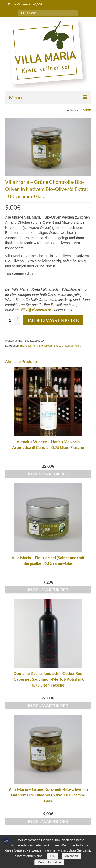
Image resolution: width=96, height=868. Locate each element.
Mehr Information (49, 862)
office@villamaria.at (35, 310)
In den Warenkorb (53, 320)
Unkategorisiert (71, 346)
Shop (87, 110)
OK (53, 856)
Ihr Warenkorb (25, 4)
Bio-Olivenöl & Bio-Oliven (36, 346)
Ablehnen (72, 856)
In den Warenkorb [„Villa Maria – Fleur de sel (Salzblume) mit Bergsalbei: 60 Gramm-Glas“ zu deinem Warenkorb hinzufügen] (48, 590)
